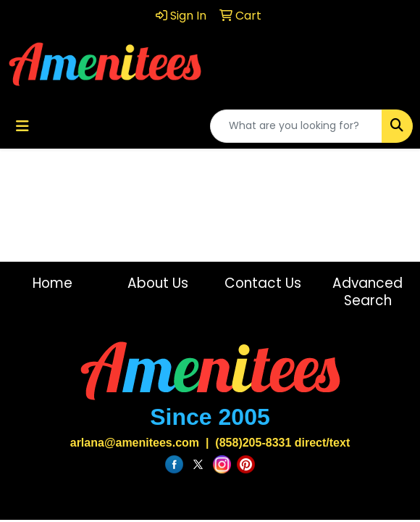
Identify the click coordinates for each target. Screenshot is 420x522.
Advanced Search (367, 292)
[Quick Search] (296, 126)
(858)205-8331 (253, 443)
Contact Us (263, 283)
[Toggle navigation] (22, 126)
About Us (158, 283)
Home (52, 283)
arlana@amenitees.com (135, 443)
